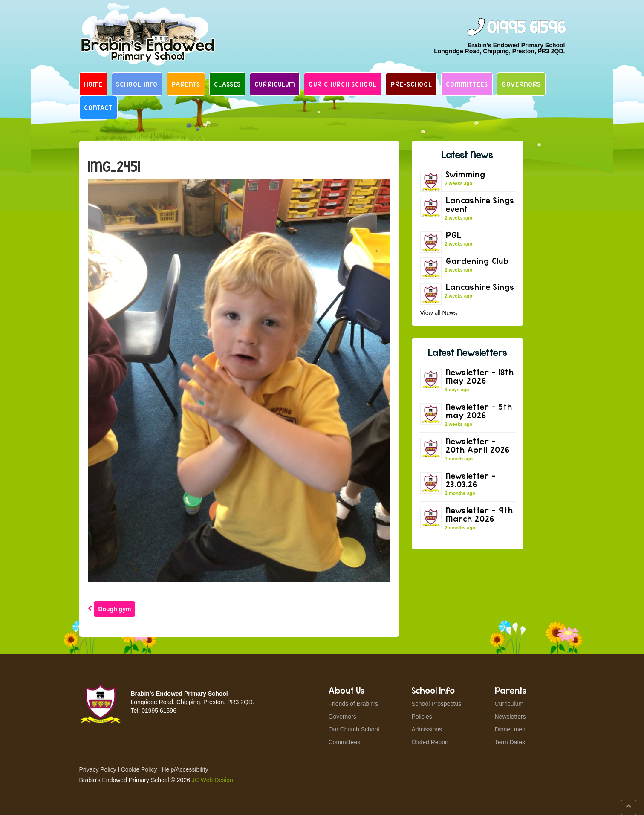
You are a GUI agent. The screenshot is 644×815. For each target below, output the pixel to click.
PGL (454, 235)
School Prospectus (437, 704)
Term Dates (510, 742)
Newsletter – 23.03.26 (471, 480)
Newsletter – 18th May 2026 (480, 376)
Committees (467, 84)
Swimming (466, 174)
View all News (439, 313)
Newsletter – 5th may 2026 (479, 411)
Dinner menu (512, 729)
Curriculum (275, 84)
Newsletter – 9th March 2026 (479, 514)
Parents (186, 84)
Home (93, 84)
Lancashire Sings (480, 287)
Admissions (427, 729)
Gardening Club (477, 261)
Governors (521, 84)
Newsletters (510, 717)
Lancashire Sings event (480, 204)
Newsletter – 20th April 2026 (478, 445)
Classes (227, 84)
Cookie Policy (139, 769)
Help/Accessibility (185, 769)
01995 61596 (526, 28)
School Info (137, 84)
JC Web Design (212, 780)
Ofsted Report (430, 742)
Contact (98, 107)
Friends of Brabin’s (353, 704)
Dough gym (114, 609)
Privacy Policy (98, 769)
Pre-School (411, 84)
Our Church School (343, 84)
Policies (422, 717)
